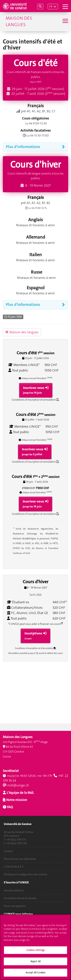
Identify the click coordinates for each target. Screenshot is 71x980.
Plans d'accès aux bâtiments (20, 859)
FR (51, 7)
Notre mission (16, 800)
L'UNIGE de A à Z (14, 867)
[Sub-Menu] (65, 21)
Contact (8, 851)
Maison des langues (19, 21)
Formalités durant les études (20, 898)
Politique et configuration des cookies (25, 874)
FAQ (10, 807)
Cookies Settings (35, 952)
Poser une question (15, 906)
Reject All (35, 963)
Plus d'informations (23, 147)
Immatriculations (14, 890)
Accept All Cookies (35, 975)
